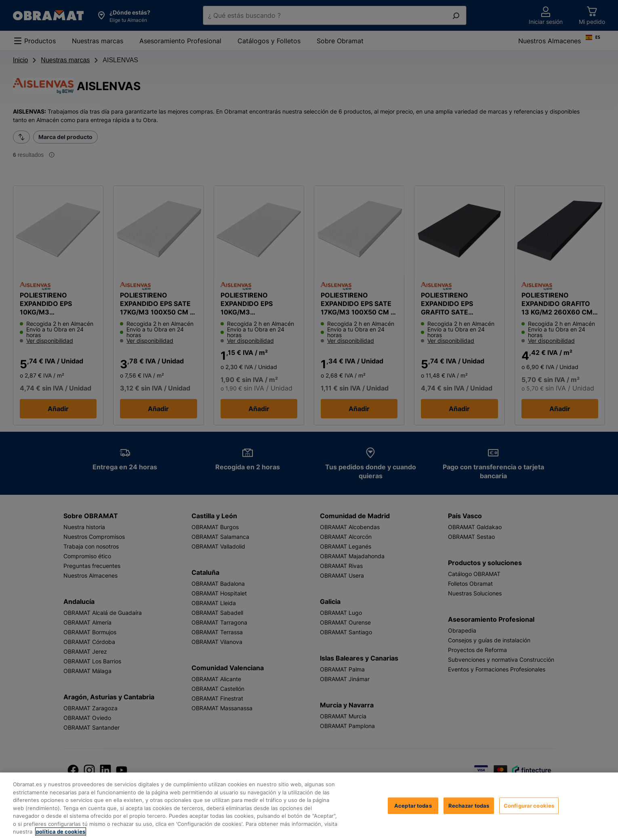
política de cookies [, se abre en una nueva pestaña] (61, 832)
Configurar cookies (529, 805)
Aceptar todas (413, 805)
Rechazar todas (469, 805)
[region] (309, 806)
